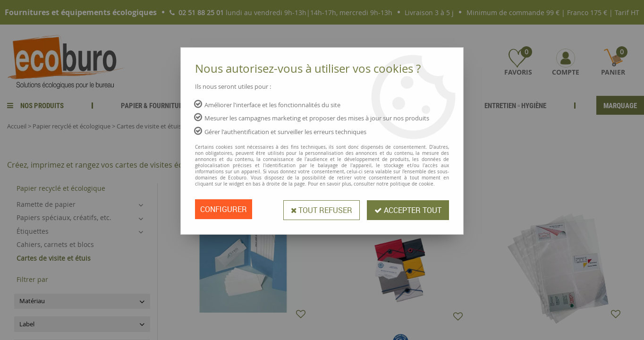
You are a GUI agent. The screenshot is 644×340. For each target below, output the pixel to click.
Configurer (224, 209)
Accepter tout (408, 209)
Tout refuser (321, 209)
